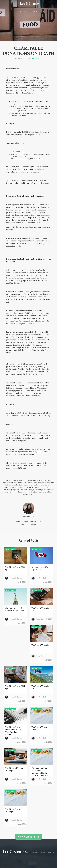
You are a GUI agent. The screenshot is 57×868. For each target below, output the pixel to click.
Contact (51, 852)
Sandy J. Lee (28, 517)
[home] (28, 5)
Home (27, 852)
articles (35, 852)
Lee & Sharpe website (20, 11)
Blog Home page (39, 11)
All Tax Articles (35, 59)
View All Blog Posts (28, 837)
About (43, 852)
